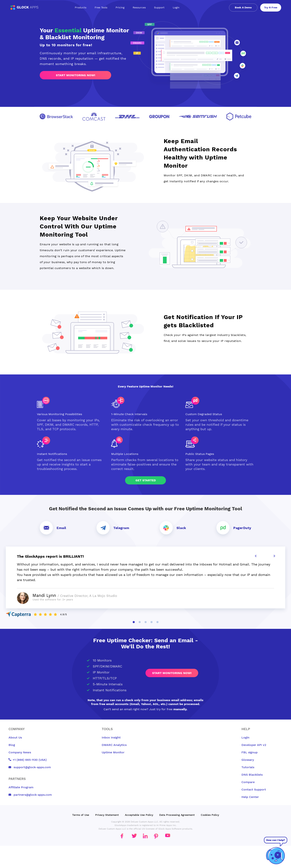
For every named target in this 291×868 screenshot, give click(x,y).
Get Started (146, 480)
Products (82, 7)
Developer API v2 (254, 745)
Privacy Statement (107, 815)
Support (161, 7)
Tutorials (248, 767)
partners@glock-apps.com (30, 795)
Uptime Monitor (113, 752)
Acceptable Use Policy (139, 815)
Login (176, 7)
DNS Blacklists (252, 775)
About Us (15, 737)
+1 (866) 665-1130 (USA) (28, 760)
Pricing (120, 7)
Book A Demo (243, 7)
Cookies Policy (210, 815)
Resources (141, 7)
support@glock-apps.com (30, 767)
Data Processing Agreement (177, 815)
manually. (180, 709)
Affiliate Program (21, 787)
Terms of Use (81, 815)
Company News (20, 752)
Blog (12, 745)
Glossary (248, 760)
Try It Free (271, 7)
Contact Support (254, 789)
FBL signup (250, 752)
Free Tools (102, 7)
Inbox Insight (111, 737)
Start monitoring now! (76, 75)
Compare (248, 782)
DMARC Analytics (114, 745)
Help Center (250, 797)
